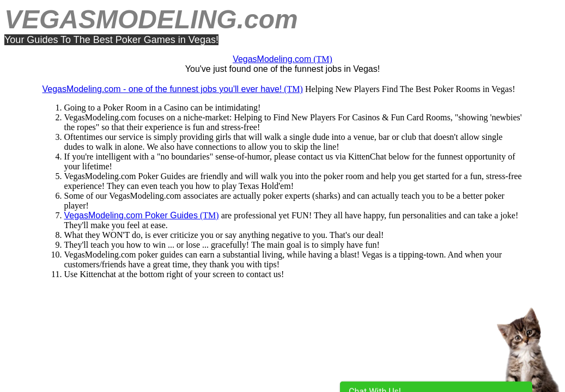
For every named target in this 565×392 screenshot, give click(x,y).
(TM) (282, 59)
